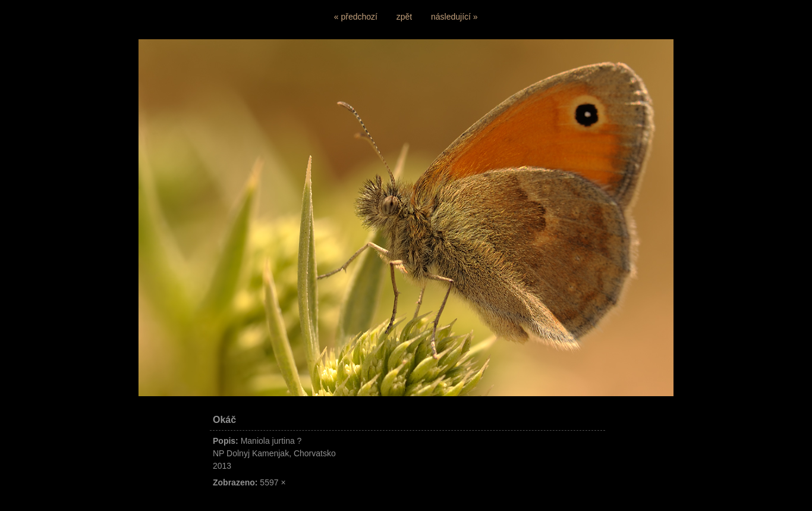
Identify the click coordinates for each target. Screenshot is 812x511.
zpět (404, 17)
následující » (454, 17)
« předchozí (356, 17)
